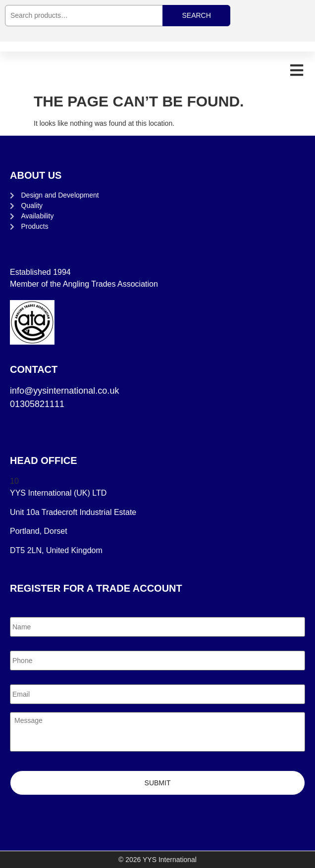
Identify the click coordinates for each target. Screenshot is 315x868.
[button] (296, 70)
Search (196, 15)
